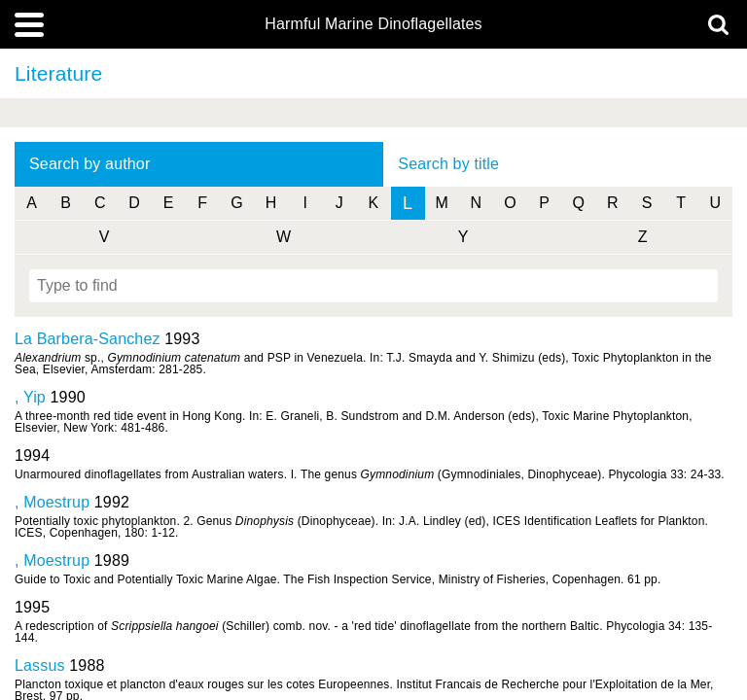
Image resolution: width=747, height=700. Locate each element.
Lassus (40, 665)
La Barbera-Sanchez (88, 339)
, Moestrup (52, 502)
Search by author (89, 164)
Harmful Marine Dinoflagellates (373, 24)
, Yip (30, 397)
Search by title (448, 164)
